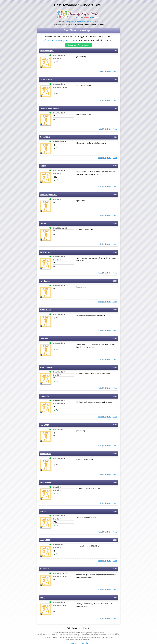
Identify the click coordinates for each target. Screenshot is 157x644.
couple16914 (46, 540)
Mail (105, 71)
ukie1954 (44, 339)
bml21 (43, 598)
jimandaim (45, 396)
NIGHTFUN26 (46, 80)
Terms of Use (73, 643)
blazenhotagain (47, 51)
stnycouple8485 (47, 367)
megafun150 (46, 454)
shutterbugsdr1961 (48, 195)
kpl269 (43, 166)
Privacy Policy (84, 643)
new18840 (44, 425)
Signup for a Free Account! (78, 45)
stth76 (43, 511)
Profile (100, 71)
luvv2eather (45, 281)
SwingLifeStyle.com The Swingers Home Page (82, 22)
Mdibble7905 (46, 310)
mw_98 (43, 223)
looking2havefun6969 (50, 108)
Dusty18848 (45, 137)
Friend (115, 71)
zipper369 (44, 569)
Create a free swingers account (60, 40)
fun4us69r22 (46, 483)
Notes (109, 71)
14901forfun (45, 252)
